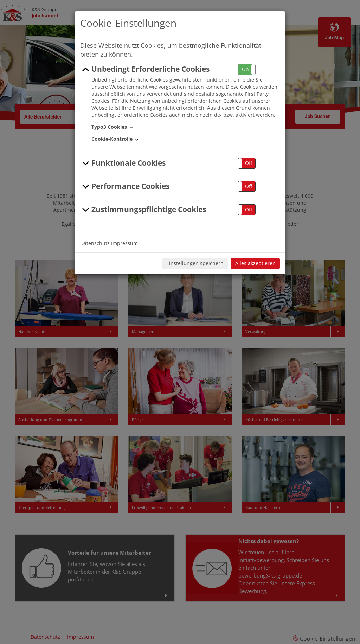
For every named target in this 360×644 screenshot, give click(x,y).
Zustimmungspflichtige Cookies (143, 210)
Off (249, 163)
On (245, 69)
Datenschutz (95, 243)
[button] (247, 69)
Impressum (124, 243)
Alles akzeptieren (255, 263)
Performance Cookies (125, 186)
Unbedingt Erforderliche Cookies (145, 69)
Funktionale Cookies (123, 163)
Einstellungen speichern (195, 263)
